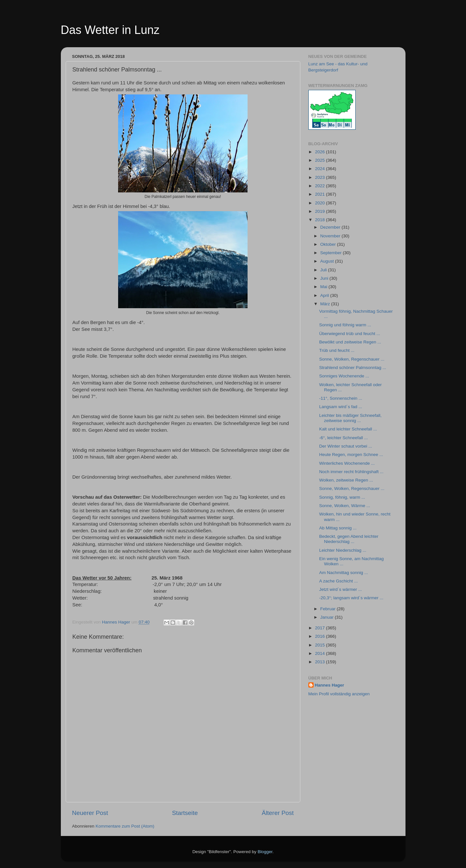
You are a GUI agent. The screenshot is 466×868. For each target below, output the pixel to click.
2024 (320, 169)
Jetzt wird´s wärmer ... (340, 589)
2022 (320, 186)
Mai (325, 287)
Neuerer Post (90, 813)
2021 (320, 194)
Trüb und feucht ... (337, 350)
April (325, 295)
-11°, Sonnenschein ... (341, 398)
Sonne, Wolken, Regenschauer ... (352, 359)
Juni (325, 278)
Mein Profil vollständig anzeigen (339, 694)
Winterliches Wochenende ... (347, 463)
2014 (320, 653)
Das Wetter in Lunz (110, 30)
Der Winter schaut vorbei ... (346, 446)
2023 (320, 177)
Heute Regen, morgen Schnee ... (351, 455)
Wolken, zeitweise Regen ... (346, 480)
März (326, 304)
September (332, 253)
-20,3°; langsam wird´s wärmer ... (351, 598)
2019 (320, 211)
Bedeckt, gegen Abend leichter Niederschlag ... (349, 539)
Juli (324, 270)
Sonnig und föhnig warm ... (345, 325)
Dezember (331, 227)
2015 (320, 645)
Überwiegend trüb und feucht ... (349, 334)
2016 (320, 636)
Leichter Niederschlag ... (343, 550)
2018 (320, 220)
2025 (320, 160)
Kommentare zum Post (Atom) (125, 826)
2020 (320, 203)
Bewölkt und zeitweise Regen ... (350, 342)
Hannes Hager (330, 685)
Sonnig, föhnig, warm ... (342, 497)
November (331, 236)
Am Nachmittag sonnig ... (344, 573)
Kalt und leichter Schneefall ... (348, 429)
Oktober (329, 244)
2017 (320, 628)
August (328, 261)
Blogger (265, 852)
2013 (320, 662)
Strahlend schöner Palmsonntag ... (353, 368)
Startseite (185, 813)
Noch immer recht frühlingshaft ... (351, 472)
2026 (320, 152)
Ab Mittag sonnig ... (338, 528)
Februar (329, 609)
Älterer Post (278, 813)
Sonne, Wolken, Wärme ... (344, 506)
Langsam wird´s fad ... (341, 407)
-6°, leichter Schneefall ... (343, 438)
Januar (328, 617)
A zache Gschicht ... (338, 581)
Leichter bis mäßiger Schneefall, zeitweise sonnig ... (350, 418)
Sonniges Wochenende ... (344, 376)
